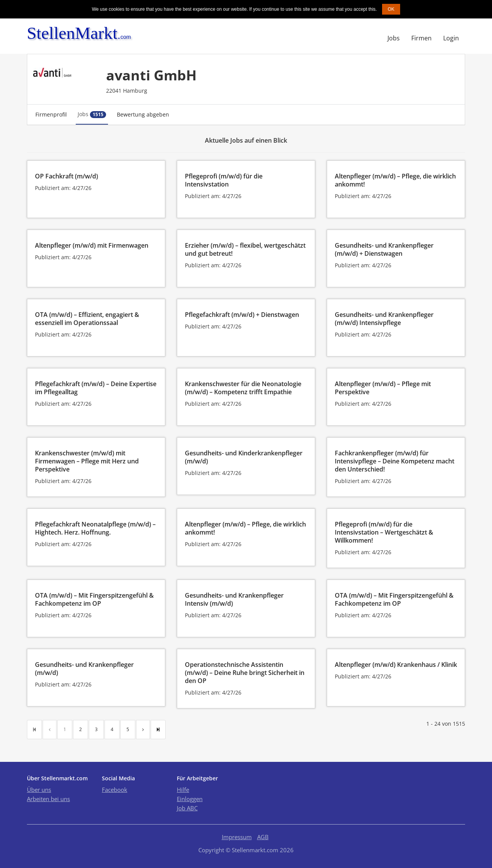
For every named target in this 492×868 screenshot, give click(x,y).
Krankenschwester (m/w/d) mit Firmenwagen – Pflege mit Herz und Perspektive (87, 461)
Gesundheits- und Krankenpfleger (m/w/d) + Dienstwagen (384, 249)
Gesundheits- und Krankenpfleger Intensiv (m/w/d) (234, 599)
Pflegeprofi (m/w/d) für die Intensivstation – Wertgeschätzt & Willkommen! (384, 532)
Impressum (237, 837)
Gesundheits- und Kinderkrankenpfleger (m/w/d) (244, 457)
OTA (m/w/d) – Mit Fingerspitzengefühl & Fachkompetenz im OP (94, 599)
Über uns (39, 790)
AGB (263, 837)
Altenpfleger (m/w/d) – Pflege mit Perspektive (383, 388)
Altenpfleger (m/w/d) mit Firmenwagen (92, 245)
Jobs (394, 38)
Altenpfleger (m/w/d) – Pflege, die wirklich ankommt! (395, 180)
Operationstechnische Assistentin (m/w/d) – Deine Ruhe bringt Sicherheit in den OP (245, 673)
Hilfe (183, 790)
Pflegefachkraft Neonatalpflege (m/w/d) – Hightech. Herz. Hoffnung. (95, 528)
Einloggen (190, 799)
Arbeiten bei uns (48, 799)
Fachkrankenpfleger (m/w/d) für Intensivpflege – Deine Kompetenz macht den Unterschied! (395, 461)
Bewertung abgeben (143, 114)
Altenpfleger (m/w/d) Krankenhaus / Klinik (396, 665)
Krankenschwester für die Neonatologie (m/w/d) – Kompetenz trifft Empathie (243, 388)
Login (451, 38)
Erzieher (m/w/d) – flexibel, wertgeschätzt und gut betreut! (245, 249)
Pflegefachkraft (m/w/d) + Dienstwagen (242, 315)
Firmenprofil (51, 114)
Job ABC (187, 808)
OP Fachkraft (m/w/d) (66, 176)
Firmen (421, 38)
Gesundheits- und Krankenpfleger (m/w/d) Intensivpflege (384, 319)
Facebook (115, 790)
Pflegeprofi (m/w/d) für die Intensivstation (224, 180)
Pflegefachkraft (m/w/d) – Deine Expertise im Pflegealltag (96, 388)
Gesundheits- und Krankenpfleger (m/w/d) (84, 669)
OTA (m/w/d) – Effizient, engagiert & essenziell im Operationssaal (87, 319)
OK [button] (391, 9)
